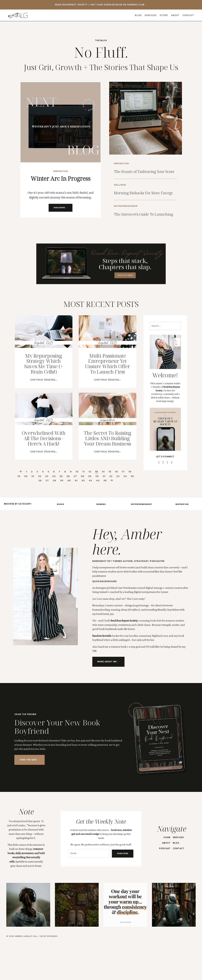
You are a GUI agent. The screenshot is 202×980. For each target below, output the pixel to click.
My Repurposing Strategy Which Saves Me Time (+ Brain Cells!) (44, 384)
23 (49, 514)
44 (102, 518)
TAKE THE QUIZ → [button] (30, 798)
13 (97, 509)
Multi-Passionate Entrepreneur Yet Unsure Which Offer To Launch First (108, 387)
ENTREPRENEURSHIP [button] (141, 542)
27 (79, 514)
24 (57, 514)
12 (90, 509)
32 (116, 514)
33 (123, 514)
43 (94, 518)
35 (35, 518)
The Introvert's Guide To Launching (146, 228)
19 (20, 514)
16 (117, 509)
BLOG (138, 15)
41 (79, 518)
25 (64, 514)
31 (109, 514)
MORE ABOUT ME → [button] (108, 700)
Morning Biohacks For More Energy (144, 200)
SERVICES (151, 15)
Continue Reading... (44, 402)
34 (130, 514)
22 (42, 514)
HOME (167, 875)
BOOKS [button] (61, 542)
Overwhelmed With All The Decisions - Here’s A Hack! (44, 472)
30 (102, 514)
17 (124, 509)
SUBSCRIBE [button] (122, 891)
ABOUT (175, 15)
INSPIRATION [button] (182, 542)
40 (72, 518)
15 (111, 509)
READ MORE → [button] (61, 208)
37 (50, 518)
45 (109, 518)
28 (87, 514)
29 (94, 514)
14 (104, 509)
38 (57, 518)
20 (28, 514)
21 (35, 514)
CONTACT (188, 15)
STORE (164, 15)
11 (84, 509)
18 (131, 509)
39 (65, 518)
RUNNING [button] (101, 542)
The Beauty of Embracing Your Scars (144, 173)
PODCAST (164, 886)
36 (42, 518)
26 (72, 514)
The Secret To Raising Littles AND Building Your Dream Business (107, 472)
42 (87, 518)
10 (77, 509)
